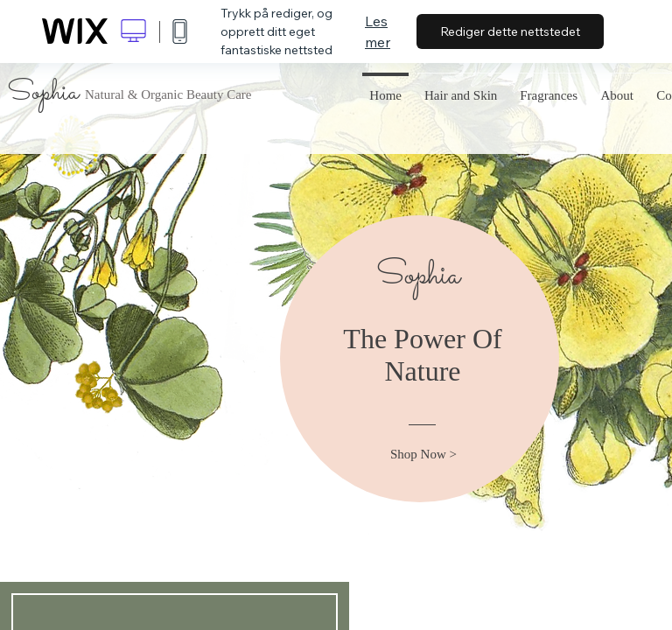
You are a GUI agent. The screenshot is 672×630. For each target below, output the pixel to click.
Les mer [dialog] (378, 31)
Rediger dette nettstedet (510, 31)
